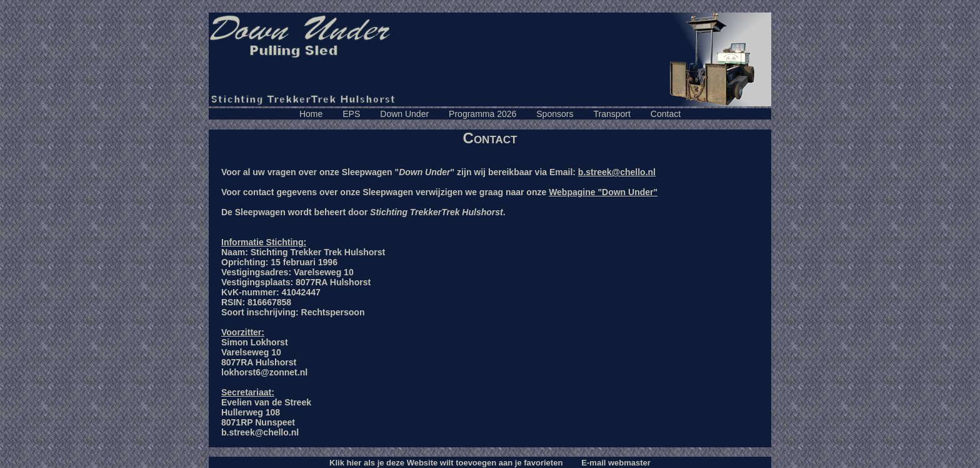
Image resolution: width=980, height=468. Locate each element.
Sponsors (555, 114)
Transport (612, 114)
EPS (351, 114)
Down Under (404, 114)
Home (311, 114)
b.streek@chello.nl (617, 172)
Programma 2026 (482, 114)
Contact (666, 114)
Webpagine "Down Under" (603, 192)
